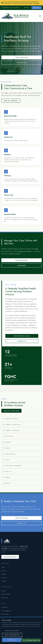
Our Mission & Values (22, 336)
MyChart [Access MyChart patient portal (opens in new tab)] (37, 8)
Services (4, 574)
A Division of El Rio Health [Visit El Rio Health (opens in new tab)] (10, 8)
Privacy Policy (36, 626)
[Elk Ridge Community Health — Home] (15, 16)
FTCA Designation (6, 611)
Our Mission (5, 607)
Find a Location (22, 57)
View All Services (11, 101)
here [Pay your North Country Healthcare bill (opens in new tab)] (38, 3)
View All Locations (11, 411)
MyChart (4, 591)
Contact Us (22, 341)
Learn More (21, 265)
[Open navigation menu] (40, 16)
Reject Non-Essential (12, 635)
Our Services (21, 63)
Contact (27, 8)
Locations (4, 578)
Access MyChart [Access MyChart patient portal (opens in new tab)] (21, 260)
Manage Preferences (12, 631)
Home (3, 567)
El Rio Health (5, 614)
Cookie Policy (25, 626)
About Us (4, 571)
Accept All (12, 640)
